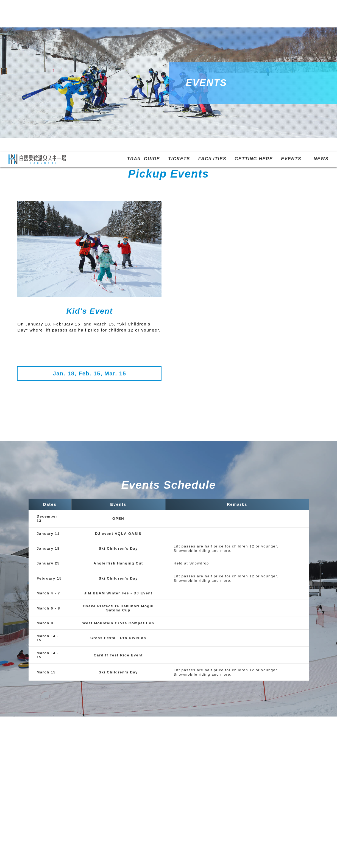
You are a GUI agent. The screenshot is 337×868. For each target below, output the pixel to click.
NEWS (321, 7)
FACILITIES (212, 7)
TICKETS (179, 7)
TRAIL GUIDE (144, 7)
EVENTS (291, 7)
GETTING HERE (254, 7)
